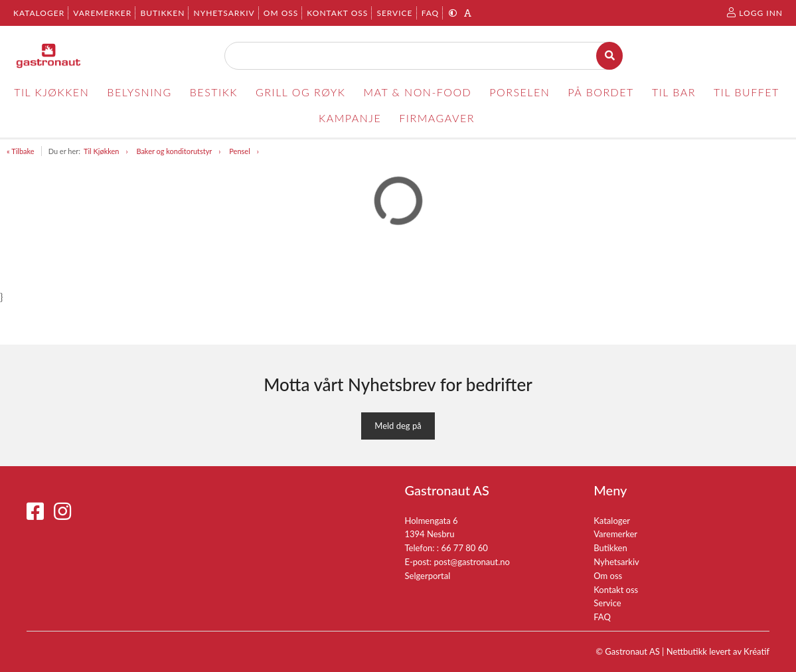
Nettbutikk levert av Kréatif (718, 651)
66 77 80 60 (464, 548)
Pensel (239, 151)
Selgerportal (428, 576)
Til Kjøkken (101, 151)
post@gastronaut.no (472, 562)
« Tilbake (21, 151)
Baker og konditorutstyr (174, 151)
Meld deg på (398, 426)
